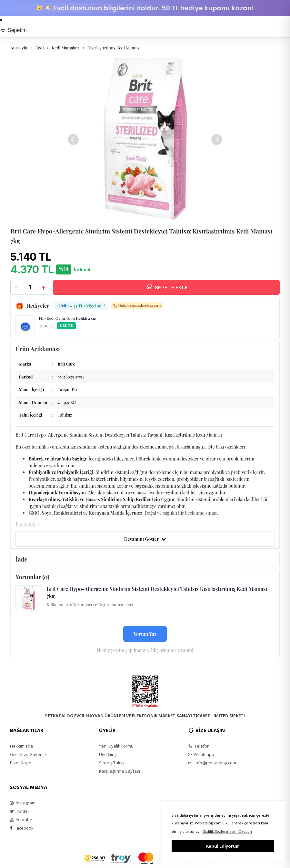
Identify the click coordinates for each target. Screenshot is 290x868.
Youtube (21, 820)
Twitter (20, 811)
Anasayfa (19, 48)
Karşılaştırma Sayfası (120, 771)
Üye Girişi (108, 754)
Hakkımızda (21, 746)
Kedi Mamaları (66, 48)
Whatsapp (201, 754)
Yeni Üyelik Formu (116, 746)
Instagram (23, 803)
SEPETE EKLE (166, 286)
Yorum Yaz (145, 634)
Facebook (22, 828)
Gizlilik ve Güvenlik (28, 754)
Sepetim (13, 30)
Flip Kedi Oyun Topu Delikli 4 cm (67, 318)
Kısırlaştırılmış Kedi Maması (114, 48)
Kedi (39, 48)
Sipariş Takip (111, 763)
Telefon (199, 746)
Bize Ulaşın (21, 763)
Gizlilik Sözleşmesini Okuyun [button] (227, 831)
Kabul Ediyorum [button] (223, 846)
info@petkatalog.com (212, 763)
